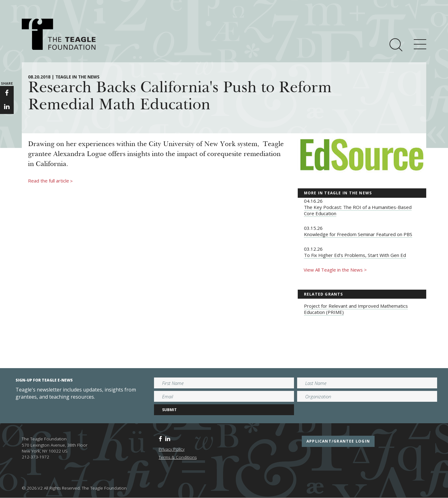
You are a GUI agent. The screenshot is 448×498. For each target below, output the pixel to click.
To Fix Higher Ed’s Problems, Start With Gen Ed (355, 255)
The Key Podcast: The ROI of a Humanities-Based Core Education (358, 210)
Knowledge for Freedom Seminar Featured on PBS (358, 234)
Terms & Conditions (178, 457)
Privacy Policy (172, 449)
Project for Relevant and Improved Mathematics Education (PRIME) (356, 309)
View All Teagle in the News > (335, 270)
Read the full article (50, 181)
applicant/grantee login (338, 441)
